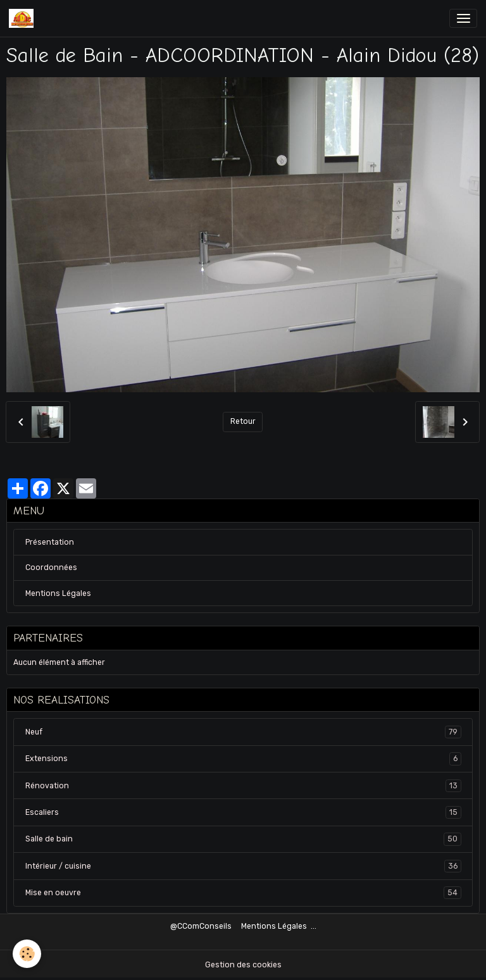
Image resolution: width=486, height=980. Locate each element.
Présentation (50, 542)
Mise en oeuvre (243, 893)
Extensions (243, 759)
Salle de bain (243, 839)
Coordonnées (51, 568)
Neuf (243, 732)
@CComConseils (201, 926)
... (314, 926)
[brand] (23, 18)
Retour (243, 421)
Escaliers (243, 812)
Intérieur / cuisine (243, 866)
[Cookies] (27, 954)
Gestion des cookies (243, 965)
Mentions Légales (58, 593)
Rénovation (243, 786)
